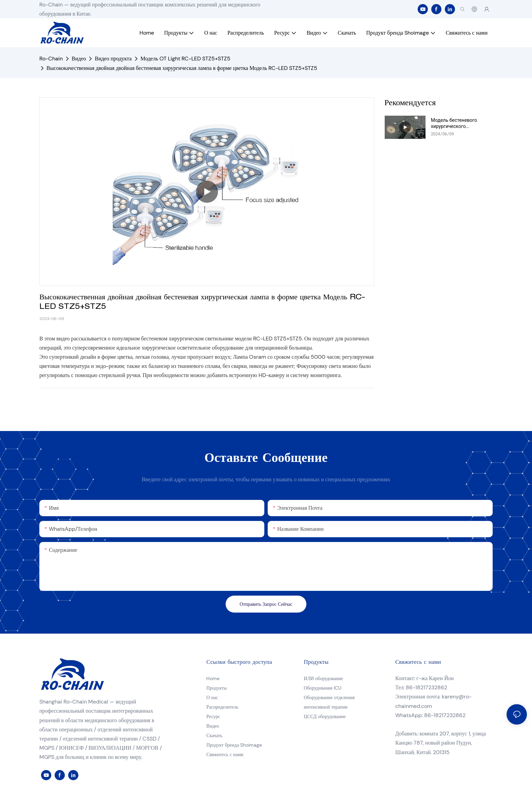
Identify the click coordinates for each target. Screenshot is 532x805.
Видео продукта (113, 59)
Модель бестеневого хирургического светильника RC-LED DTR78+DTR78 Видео (454, 123)
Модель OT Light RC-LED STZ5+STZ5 (185, 59)
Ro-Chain (51, 59)
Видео (79, 59)
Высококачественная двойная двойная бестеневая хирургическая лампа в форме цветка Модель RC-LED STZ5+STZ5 (182, 68)
